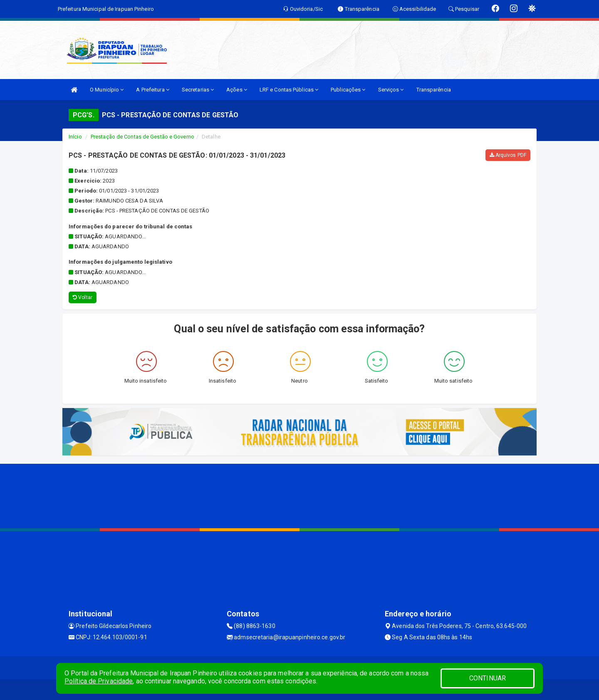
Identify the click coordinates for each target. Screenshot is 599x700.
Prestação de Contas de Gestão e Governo (142, 137)
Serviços (391, 90)
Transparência (434, 90)
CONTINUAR (488, 678)
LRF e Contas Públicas (289, 90)
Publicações (348, 90)
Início (75, 137)
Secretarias (198, 90)
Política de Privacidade (99, 681)
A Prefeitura (152, 90)
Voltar (83, 297)
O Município (107, 90)
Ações (237, 90)
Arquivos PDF (508, 155)
